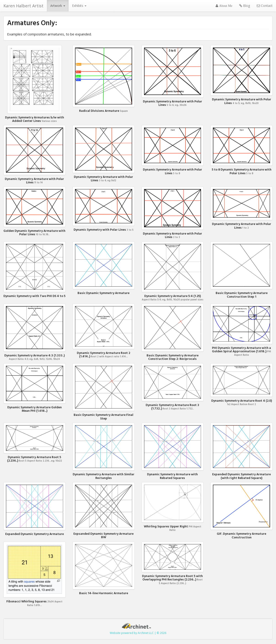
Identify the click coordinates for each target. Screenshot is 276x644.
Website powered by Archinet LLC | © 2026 (138, 633)
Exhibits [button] (79, 6)
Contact (265, 6)
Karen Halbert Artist (23, 6)
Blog (245, 6)
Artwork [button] (58, 6)
